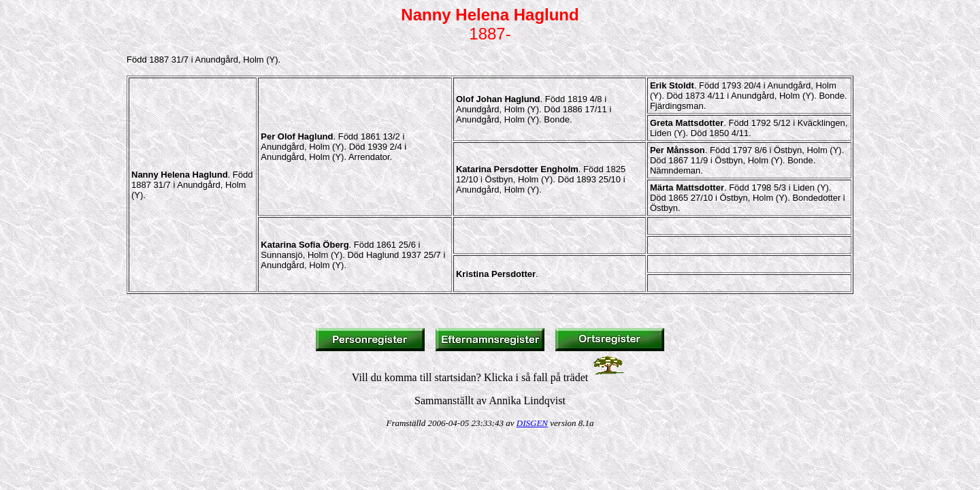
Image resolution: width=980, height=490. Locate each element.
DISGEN (532, 423)
